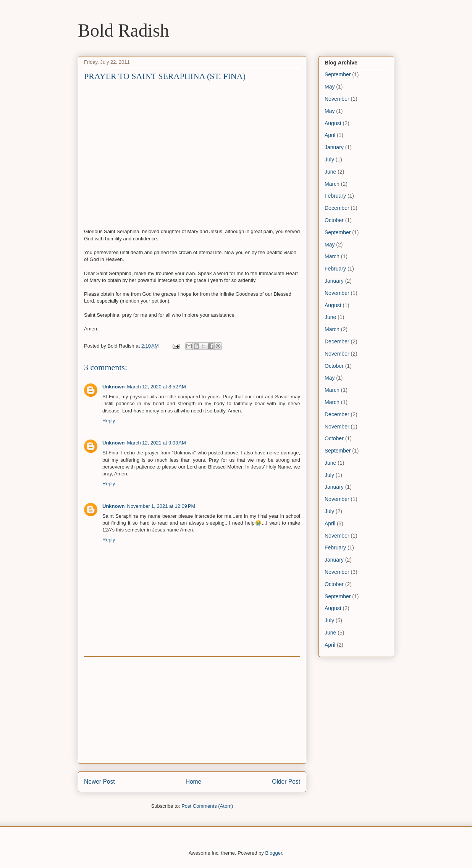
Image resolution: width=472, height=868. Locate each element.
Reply (109, 421)
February (335, 196)
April (330, 135)
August (333, 123)
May (330, 87)
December (337, 208)
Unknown (114, 387)
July (329, 159)
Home (194, 782)
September (338, 74)
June (330, 172)
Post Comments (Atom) (207, 806)
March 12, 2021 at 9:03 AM (157, 443)
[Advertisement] (192, 710)
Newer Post (99, 782)
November (337, 99)
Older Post (286, 782)
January (334, 147)
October (334, 220)
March (332, 184)
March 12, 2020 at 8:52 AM (157, 387)
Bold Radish (124, 30)
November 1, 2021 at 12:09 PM (161, 506)
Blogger (273, 853)
